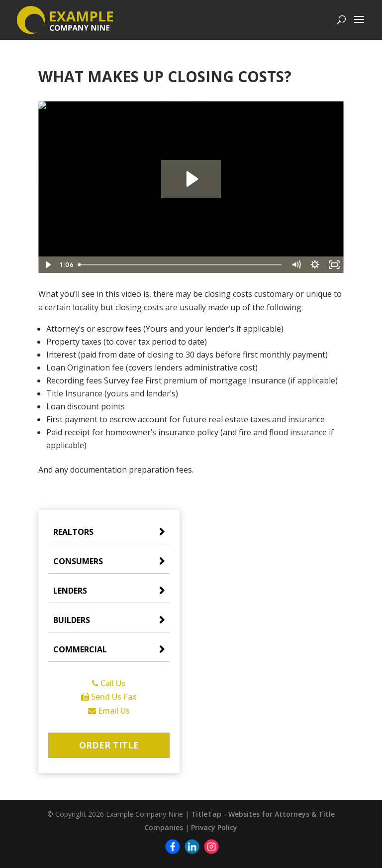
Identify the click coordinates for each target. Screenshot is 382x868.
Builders (72, 620)
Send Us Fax (109, 697)
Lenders (70, 591)
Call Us (109, 683)
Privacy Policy (214, 827)
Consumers (78, 561)
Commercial (80, 649)
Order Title (109, 745)
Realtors (73, 532)
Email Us (109, 711)
